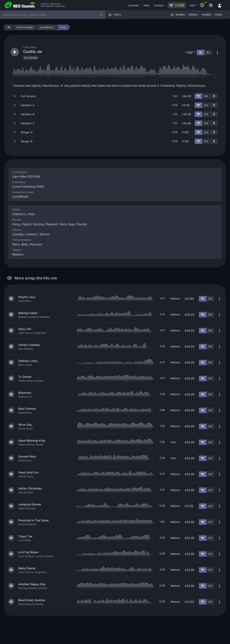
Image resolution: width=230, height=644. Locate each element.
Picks (219, 15)
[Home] (8, 27)
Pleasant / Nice (56, 224)
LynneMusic (20, 196)
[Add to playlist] (206, 96)
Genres (180, 15)
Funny (16, 224)
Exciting (38, 224)
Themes (206, 15)
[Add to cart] (198, 96)
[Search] (101, 15)
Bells (25, 244)
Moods (193, 15)
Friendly (82, 224)
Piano (16, 244)
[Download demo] (214, 96)
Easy (71, 224)
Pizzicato (36, 244)
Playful (27, 224)
